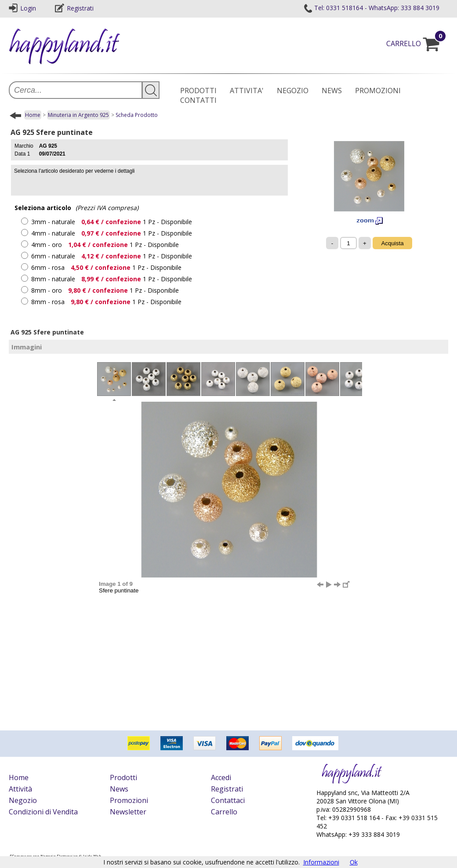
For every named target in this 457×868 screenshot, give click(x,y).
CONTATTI (198, 100)
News (119, 789)
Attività (20, 789)
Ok (354, 862)
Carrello (224, 812)
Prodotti (123, 777)
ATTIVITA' (247, 91)
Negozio (23, 800)
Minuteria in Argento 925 (78, 115)
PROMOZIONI (378, 91)
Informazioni (321, 862)
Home (33, 115)
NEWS (332, 91)
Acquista (392, 243)
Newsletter (128, 812)
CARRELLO (417, 44)
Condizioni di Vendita (43, 812)
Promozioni (129, 800)
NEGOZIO (293, 91)
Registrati (74, 8)
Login (22, 8)
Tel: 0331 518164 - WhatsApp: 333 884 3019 (371, 8)
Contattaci (228, 800)
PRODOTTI (198, 91)
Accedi (221, 777)
